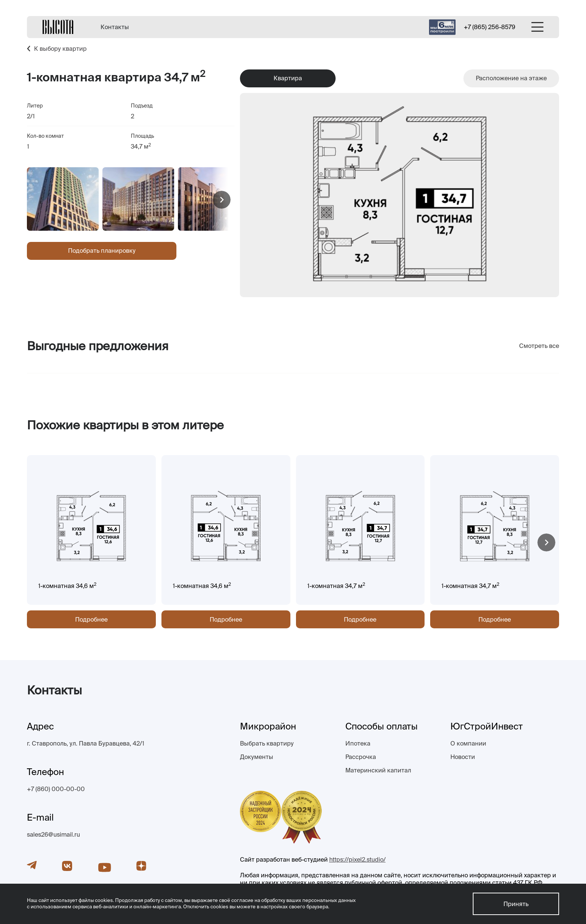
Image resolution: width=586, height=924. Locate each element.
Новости (463, 757)
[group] (63, 199)
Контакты (115, 27)
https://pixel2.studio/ (357, 859)
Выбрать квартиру (267, 743)
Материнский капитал (378, 770)
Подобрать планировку (102, 251)
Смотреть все (539, 346)
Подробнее (91, 619)
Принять (516, 904)
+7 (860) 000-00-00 (56, 789)
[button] (222, 200)
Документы (257, 757)
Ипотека (358, 743)
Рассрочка (361, 757)
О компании (468, 743)
